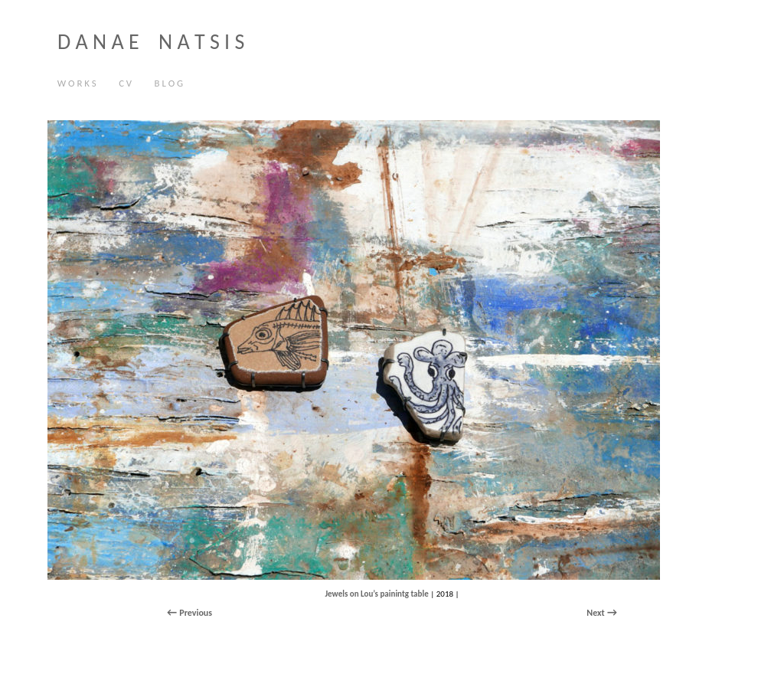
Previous (196, 613)
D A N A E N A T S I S (151, 42)
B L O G (169, 83)
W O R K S (77, 83)
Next (595, 613)
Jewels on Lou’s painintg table (376, 594)
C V (121, 84)
